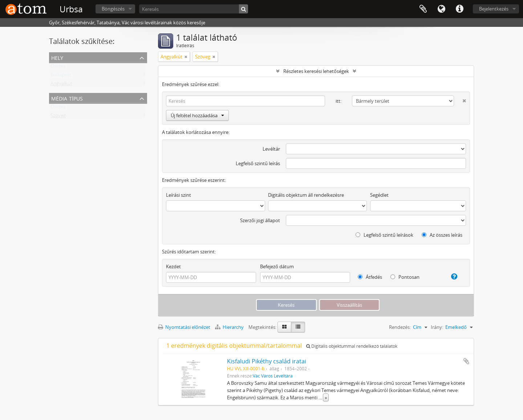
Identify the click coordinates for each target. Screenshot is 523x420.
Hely (57, 57)
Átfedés (370, 277)
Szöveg (58, 117)
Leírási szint (179, 195)
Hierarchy (230, 327)
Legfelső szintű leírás (258, 163)
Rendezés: (400, 327)
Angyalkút (61, 85)
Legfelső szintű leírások (384, 235)
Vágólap (423, 9)
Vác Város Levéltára (273, 376)
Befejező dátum (277, 266)
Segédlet (379, 195)
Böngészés (113, 9)
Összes (58, 68)
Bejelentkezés (494, 9)
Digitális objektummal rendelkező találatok (352, 346)
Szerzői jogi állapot (260, 220)
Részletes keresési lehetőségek (316, 71)
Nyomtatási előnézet (184, 327)
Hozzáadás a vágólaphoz (466, 361)
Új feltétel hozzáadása (197, 115)
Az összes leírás (442, 235)
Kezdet (173, 266)
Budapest (61, 76)
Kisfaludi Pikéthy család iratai (267, 361)
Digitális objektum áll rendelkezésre (306, 195)
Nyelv (441, 9)
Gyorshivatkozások (459, 9)
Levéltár (271, 149)
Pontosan (405, 277)
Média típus (67, 98)
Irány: (437, 327)
